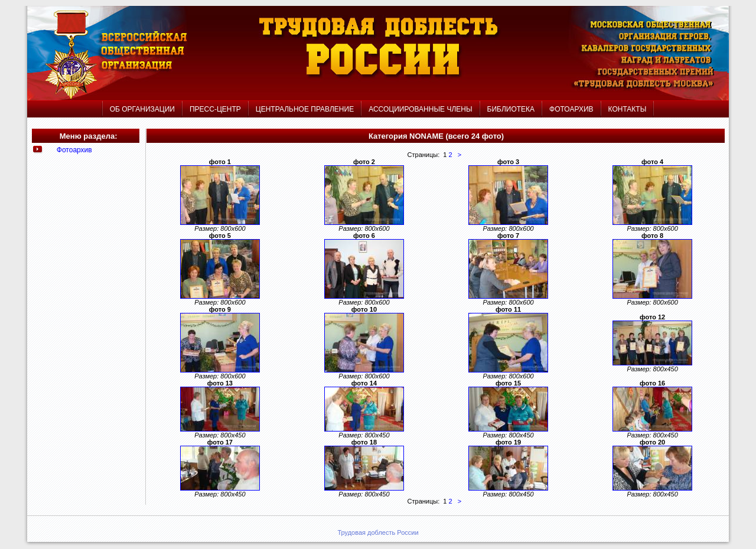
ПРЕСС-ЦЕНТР (215, 109)
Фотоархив (74, 150)
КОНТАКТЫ (628, 109)
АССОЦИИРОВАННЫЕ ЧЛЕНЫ (420, 109)
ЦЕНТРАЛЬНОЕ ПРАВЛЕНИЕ (306, 109)
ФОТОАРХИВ (571, 109)
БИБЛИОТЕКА (511, 109)
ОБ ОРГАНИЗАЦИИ (142, 109)
